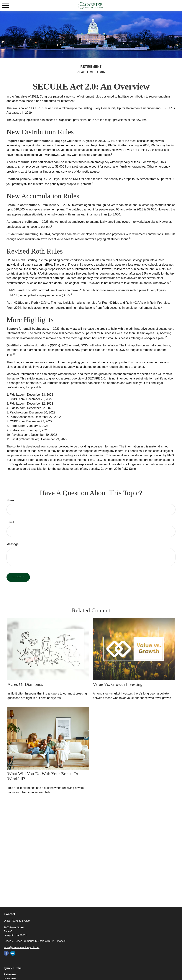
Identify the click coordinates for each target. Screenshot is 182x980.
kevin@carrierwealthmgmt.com (22, 947)
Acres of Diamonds (25, 684)
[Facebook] (6, 953)
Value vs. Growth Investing (118, 684)
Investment (10, 978)
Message (13, 544)
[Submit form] (18, 577)
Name (10, 500)
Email (10, 522)
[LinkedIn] (13, 953)
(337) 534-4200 (21, 921)
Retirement (10, 974)
